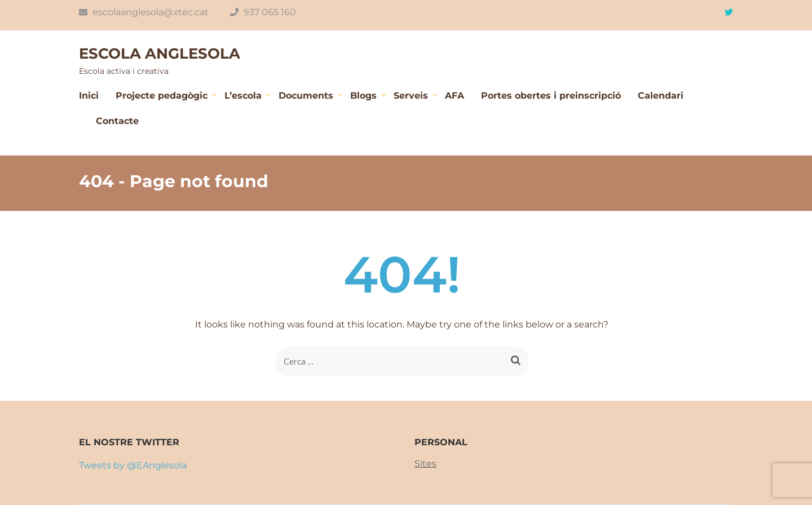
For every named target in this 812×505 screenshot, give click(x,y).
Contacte (117, 121)
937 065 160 (263, 12)
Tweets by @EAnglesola (133, 465)
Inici (89, 96)
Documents (306, 96)
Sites (425, 464)
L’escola (243, 96)
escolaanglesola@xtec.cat (144, 12)
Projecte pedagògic (162, 96)
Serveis (411, 96)
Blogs (363, 96)
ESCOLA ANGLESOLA (160, 54)
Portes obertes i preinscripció (551, 96)
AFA (454, 96)
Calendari (661, 96)
